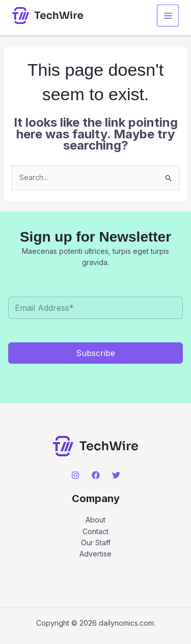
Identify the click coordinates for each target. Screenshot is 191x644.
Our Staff (96, 543)
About (95, 520)
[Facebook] (96, 475)
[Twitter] (116, 475)
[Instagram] (75, 475)
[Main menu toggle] (168, 16)
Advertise (95, 554)
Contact (95, 531)
